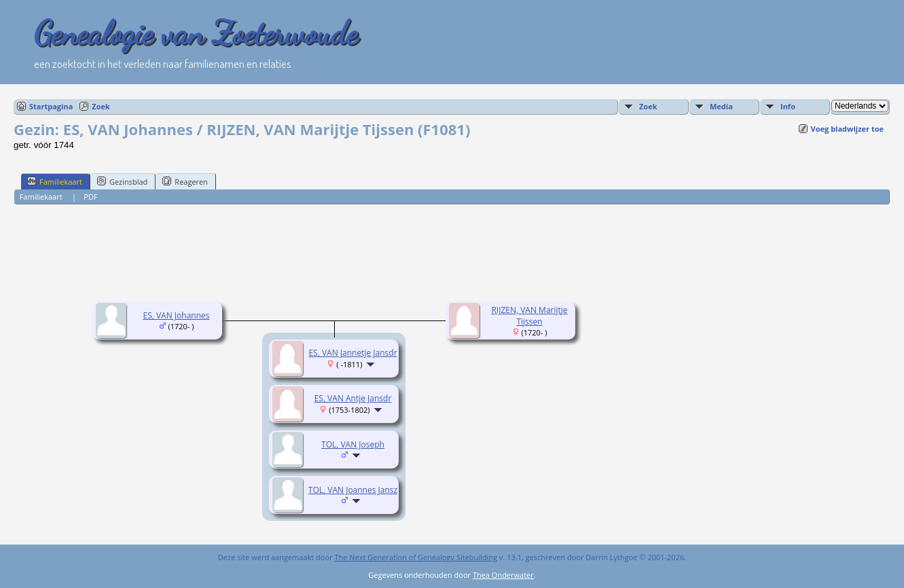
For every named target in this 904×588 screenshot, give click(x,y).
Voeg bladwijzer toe (847, 129)
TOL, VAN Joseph (353, 444)
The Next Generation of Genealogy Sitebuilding (416, 557)
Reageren (185, 181)
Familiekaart (55, 181)
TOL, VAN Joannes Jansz (353, 490)
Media (721, 106)
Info (788, 106)
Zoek (101, 106)
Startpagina (51, 106)
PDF (90, 197)
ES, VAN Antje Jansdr (353, 398)
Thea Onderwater (503, 575)
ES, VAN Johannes (176, 315)
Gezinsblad (122, 181)
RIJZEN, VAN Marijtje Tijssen (529, 316)
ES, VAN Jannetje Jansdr (352, 353)
